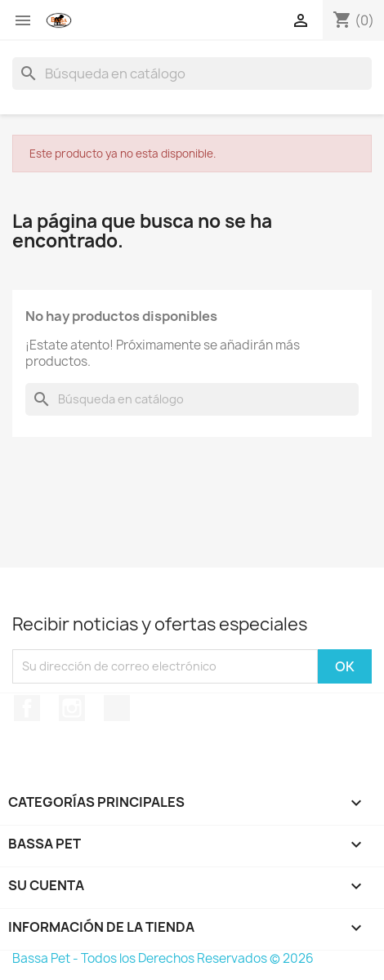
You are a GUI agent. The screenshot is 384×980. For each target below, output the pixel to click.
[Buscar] (192, 73)
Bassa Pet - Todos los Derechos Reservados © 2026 (163, 958)
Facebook (27, 708)
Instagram (72, 708)
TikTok (117, 708)
